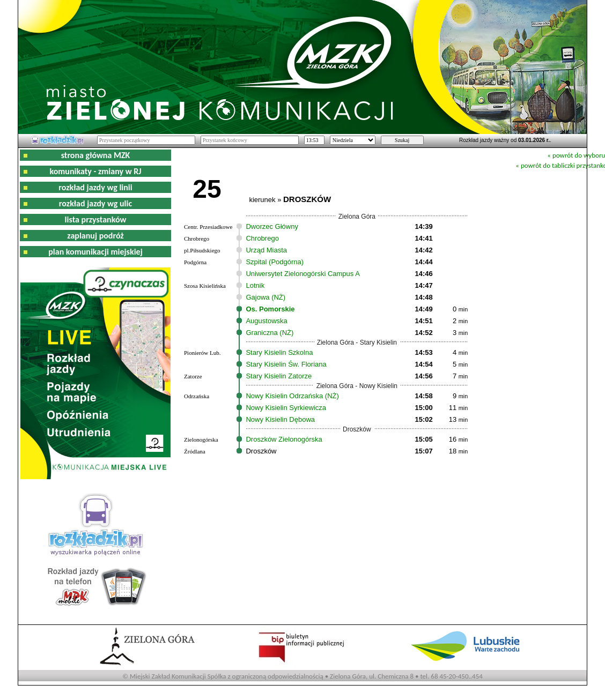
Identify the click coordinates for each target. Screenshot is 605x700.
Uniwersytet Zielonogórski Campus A (302, 274)
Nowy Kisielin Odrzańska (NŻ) (292, 396)
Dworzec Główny (272, 226)
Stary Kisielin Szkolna (279, 352)
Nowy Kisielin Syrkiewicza (286, 408)
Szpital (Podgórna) (275, 262)
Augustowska (266, 321)
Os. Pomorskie (270, 309)
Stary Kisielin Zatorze (279, 376)
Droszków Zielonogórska (284, 439)
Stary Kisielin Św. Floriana (286, 364)
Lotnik (255, 285)
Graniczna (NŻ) (270, 333)
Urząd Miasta (266, 250)
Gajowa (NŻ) (265, 297)
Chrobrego (262, 238)
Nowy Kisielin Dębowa (280, 419)
